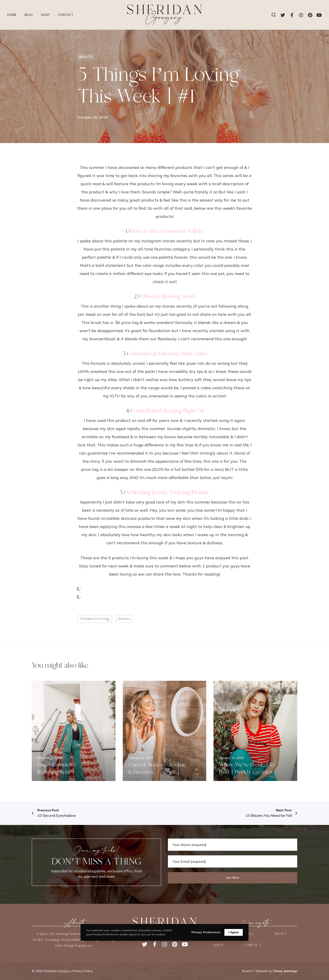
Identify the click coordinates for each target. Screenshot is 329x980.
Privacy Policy (82, 971)
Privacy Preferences (206, 932)
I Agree (234, 932)
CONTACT (253, 945)
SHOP (218, 945)
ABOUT (280, 934)
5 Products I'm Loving (95, 619)
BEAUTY (86, 57)
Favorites (124, 619)
